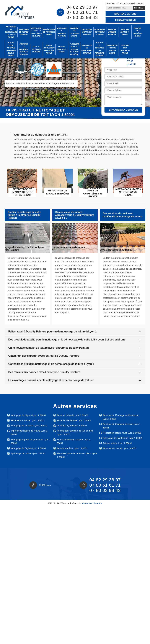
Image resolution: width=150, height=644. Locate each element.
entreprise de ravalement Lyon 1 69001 (123, 438)
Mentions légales (92, 503)
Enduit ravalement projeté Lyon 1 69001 (74, 441)
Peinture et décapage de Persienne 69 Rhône (100, 49)
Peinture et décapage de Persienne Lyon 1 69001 (121, 417)
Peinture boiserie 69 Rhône (112, 32)
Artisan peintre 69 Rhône (62, 49)
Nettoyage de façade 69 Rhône (24, 32)
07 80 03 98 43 (82, 17)
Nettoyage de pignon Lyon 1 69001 (28, 415)
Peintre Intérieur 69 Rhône (36, 49)
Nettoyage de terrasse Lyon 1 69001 (29, 426)
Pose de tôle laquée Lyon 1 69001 (74, 420)
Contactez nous (125, 20)
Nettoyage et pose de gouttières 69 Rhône (36, 32)
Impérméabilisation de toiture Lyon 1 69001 (29, 433)
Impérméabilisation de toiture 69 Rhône (49, 32)
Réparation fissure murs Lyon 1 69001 (122, 433)
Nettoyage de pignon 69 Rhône (87, 32)
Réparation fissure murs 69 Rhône (112, 49)
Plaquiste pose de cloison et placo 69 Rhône (74, 49)
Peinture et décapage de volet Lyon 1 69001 (122, 426)
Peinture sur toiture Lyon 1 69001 (28, 420)
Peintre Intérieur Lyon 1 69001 (72, 448)
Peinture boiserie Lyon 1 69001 (73, 415)
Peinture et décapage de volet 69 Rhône (24, 49)
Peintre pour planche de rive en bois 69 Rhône (11, 49)
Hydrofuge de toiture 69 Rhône (99, 32)
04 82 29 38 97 (82, 7)
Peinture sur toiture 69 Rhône (74, 32)
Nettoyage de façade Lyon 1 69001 (28, 448)
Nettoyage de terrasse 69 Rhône (62, 32)
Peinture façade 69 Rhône (125, 32)
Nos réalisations (125, 14)
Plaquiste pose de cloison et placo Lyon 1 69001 (77, 455)
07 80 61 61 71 (82, 12)
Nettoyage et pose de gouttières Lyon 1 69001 (31, 441)
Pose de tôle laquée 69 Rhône (138, 32)
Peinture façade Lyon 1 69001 (72, 426)
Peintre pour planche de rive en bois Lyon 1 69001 (75, 433)
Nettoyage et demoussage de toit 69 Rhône (11, 32)
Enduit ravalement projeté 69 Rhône (49, 49)
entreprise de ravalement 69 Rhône (87, 49)
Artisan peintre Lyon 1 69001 (117, 443)
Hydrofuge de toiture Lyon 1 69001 (28, 453)
